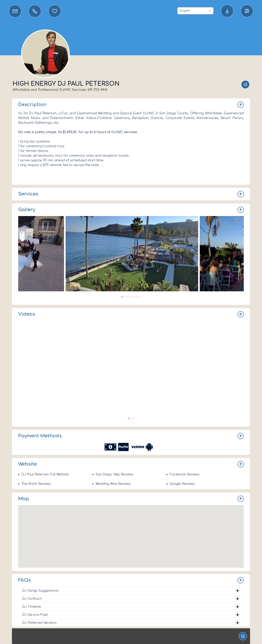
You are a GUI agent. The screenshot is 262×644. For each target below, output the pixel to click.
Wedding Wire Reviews (113, 484)
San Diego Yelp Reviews (115, 474)
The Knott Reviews (36, 484)
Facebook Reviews (185, 474)
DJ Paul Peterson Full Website (45, 474)
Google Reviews (182, 484)
